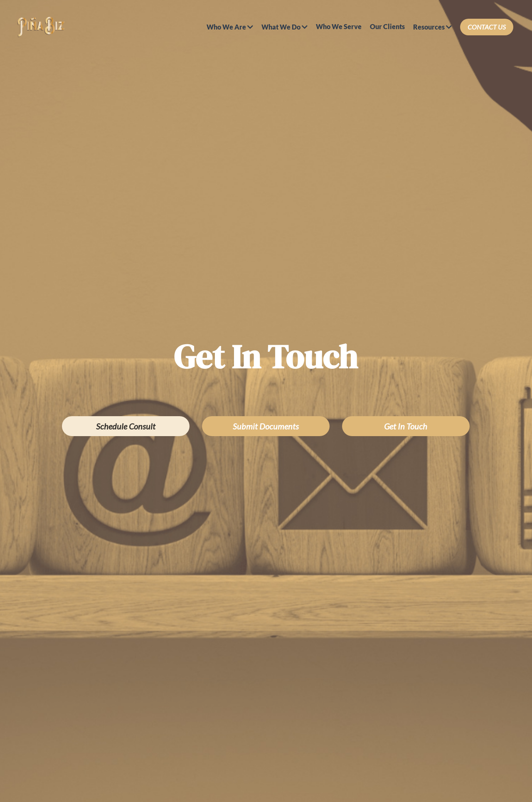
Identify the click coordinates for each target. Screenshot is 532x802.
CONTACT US (487, 27)
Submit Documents (266, 426)
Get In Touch (406, 426)
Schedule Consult (126, 426)
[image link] (41, 26)
